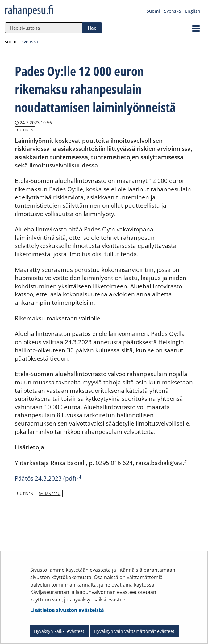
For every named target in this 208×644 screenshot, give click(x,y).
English (193, 11)
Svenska (173, 11)
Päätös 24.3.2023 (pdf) (48, 478)
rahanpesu (50, 494)
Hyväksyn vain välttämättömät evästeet (134, 631)
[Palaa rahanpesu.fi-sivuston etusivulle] (43, 11)
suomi (12, 42)
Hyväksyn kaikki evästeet (59, 631)
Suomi (153, 11)
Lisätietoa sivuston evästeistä (67, 610)
